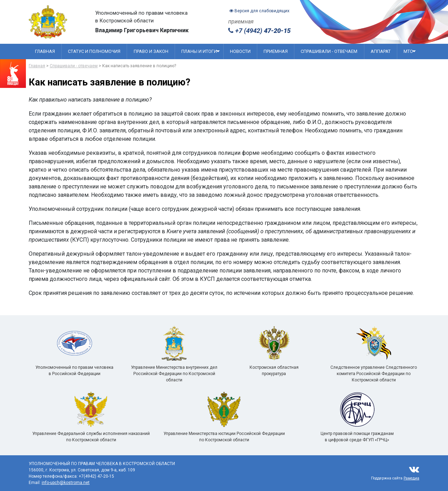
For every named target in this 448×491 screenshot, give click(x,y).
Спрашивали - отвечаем (329, 51)
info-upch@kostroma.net (66, 483)
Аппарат (381, 51)
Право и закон (151, 51)
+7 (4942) (259, 31)
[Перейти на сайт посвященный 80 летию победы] (13, 74)
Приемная (276, 51)
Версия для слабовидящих (259, 11)
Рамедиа (411, 478)
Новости (240, 51)
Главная (45, 51)
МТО (410, 51)
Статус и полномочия (94, 51)
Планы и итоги (201, 51)
